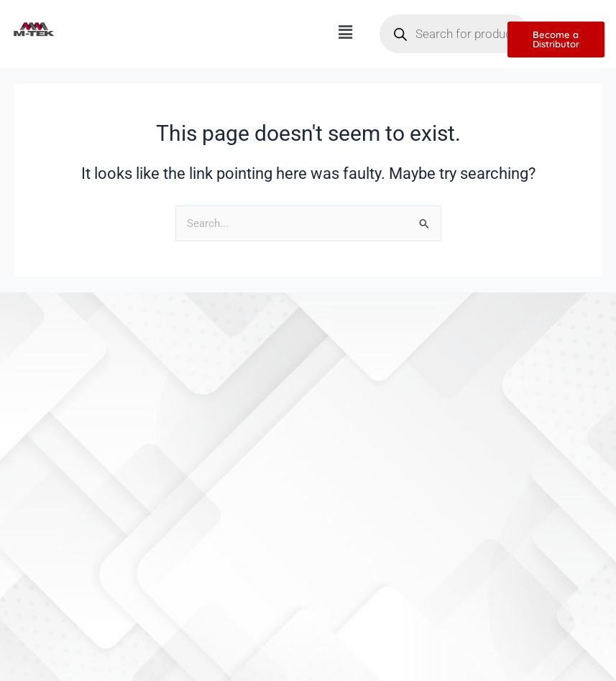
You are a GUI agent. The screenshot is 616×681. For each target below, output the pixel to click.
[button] (345, 32)
